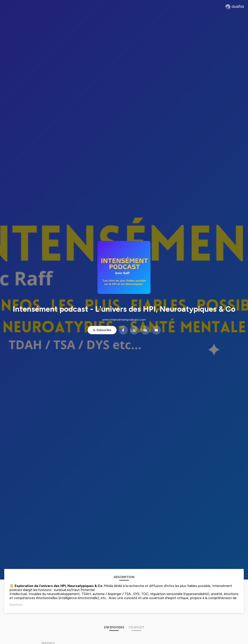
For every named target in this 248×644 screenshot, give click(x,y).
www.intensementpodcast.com (124, 320)
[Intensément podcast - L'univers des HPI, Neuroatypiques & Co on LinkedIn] (145, 330)
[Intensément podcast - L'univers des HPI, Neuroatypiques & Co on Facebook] (123, 330)
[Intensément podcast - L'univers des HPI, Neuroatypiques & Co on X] (134, 330)
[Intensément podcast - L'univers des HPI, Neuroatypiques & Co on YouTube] (156, 330)
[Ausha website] (235, 7)
